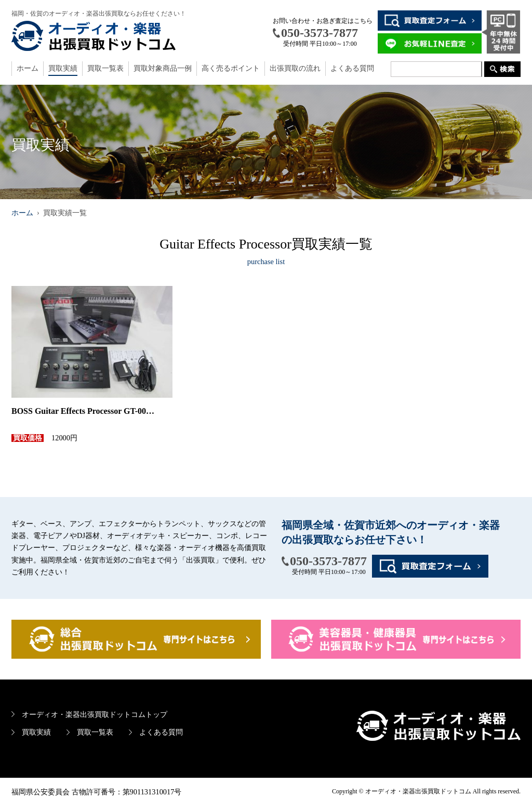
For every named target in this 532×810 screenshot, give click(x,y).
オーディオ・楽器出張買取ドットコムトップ (95, 714)
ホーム (28, 68)
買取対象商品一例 (163, 68)
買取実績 (63, 68)
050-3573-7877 (328, 561)
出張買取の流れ (295, 68)
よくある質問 (352, 68)
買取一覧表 (105, 68)
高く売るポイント (231, 68)
